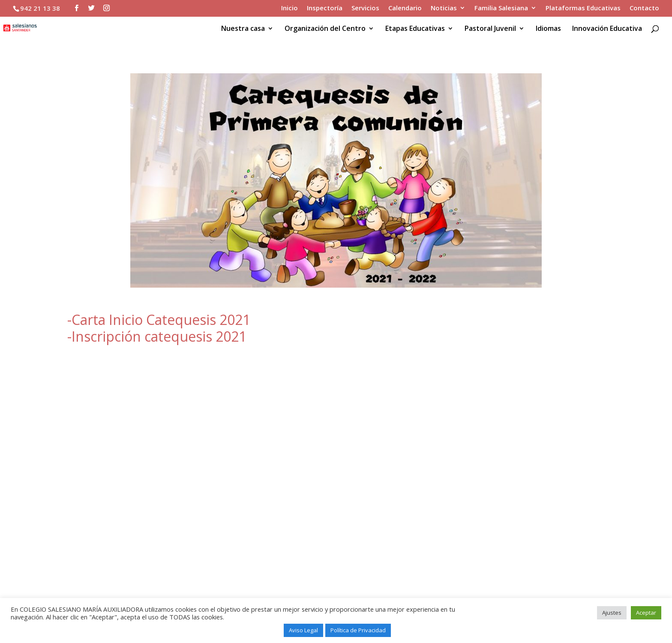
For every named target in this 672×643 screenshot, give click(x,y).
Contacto (644, 8)
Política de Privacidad (358, 630)
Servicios (365, 8)
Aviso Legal (303, 630)
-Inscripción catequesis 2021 (157, 336)
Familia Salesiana (501, 8)
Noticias (444, 8)
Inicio (289, 8)
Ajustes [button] (612, 613)
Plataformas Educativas (583, 8)
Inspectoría (325, 8)
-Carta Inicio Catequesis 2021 (159, 320)
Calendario (405, 8)
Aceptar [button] (646, 613)
